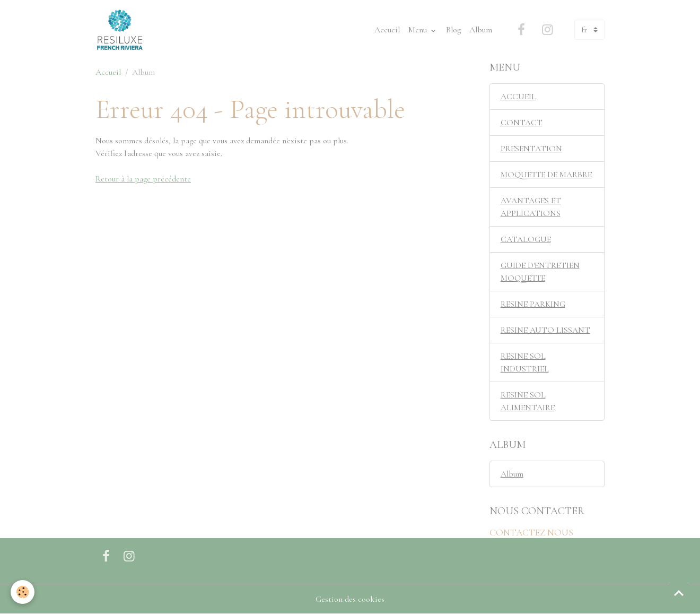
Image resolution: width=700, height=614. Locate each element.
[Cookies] (23, 592)
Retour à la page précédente (143, 179)
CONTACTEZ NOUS (531, 533)
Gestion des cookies (350, 599)
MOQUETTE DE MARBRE (546, 175)
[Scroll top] (679, 593)
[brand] (122, 30)
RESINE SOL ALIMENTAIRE (528, 401)
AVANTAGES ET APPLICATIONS (531, 207)
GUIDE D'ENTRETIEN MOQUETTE (540, 272)
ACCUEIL (518, 97)
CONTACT (522, 123)
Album (481, 30)
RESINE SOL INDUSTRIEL (525, 362)
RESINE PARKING (533, 304)
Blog (453, 30)
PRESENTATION (531, 149)
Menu (419, 30)
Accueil (387, 30)
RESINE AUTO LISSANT (545, 330)
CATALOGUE (526, 239)
